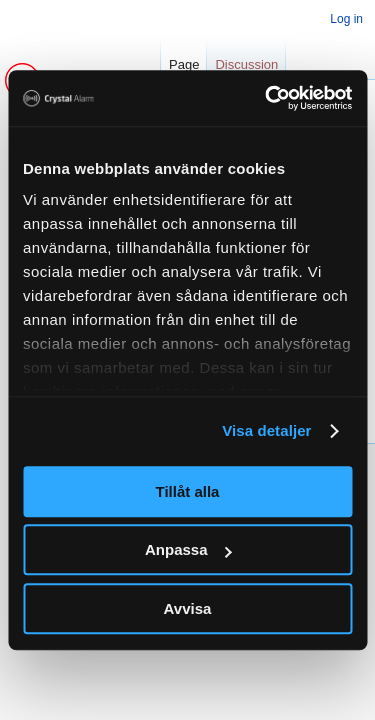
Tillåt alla (188, 491)
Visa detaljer (266, 430)
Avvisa (188, 608)
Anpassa (188, 549)
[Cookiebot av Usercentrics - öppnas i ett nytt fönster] (267, 98)
